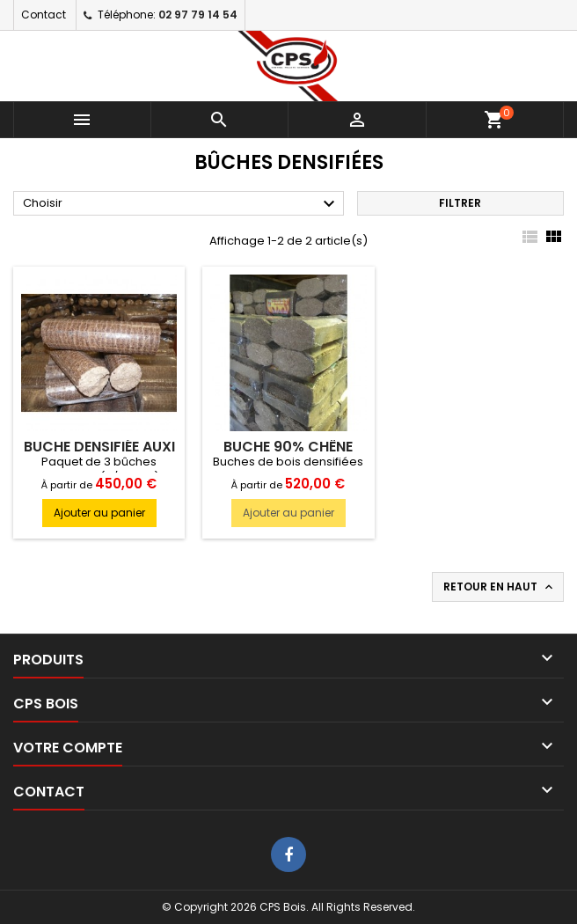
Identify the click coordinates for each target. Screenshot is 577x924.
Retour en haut (500, 587)
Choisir (181, 204)
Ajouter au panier (99, 513)
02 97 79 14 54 (198, 15)
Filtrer (460, 203)
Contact (44, 15)
